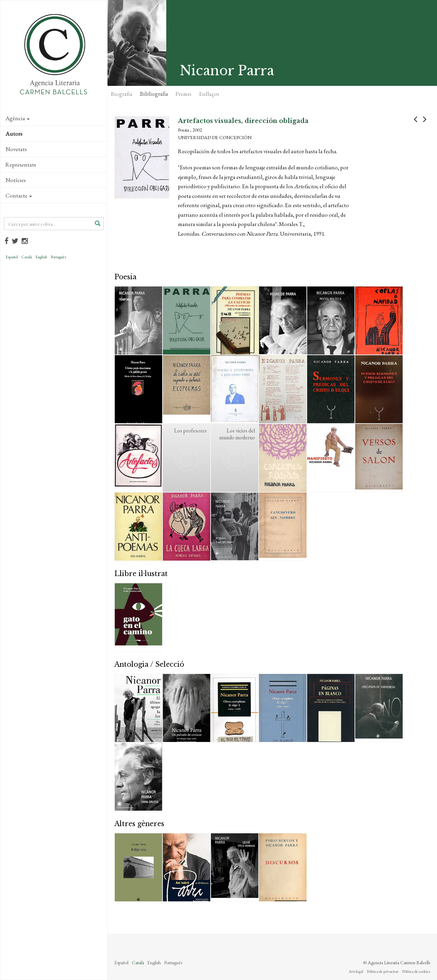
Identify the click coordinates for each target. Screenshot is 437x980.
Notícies (16, 180)
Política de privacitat (383, 971)
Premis (183, 94)
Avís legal (356, 971)
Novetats (16, 149)
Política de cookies (416, 971)
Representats (21, 165)
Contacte (19, 195)
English (41, 257)
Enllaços (209, 94)
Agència (18, 118)
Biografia (122, 94)
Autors (14, 134)
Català (27, 257)
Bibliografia (154, 94)
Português (58, 257)
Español (12, 257)
